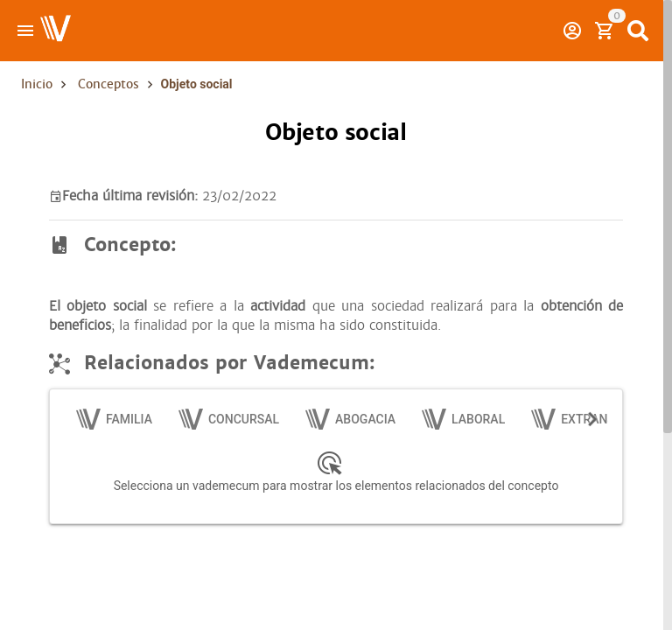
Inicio (37, 84)
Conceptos (108, 84)
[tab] (115, 419)
